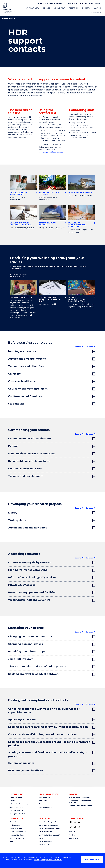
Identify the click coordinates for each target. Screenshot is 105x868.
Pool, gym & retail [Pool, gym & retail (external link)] (16, 814)
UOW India (43, 838)
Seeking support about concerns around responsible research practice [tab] (49, 744)
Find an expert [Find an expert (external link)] (45, 807)
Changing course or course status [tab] (30, 636)
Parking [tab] (13, 446)
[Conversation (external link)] (79, 827)
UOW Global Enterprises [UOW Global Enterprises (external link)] (49, 835)
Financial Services (17, 835)
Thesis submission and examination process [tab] (37, 666)
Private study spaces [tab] (22, 585)
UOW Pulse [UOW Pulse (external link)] (43, 845)
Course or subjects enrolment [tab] (28, 389)
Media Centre (44, 797)
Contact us (73, 832)
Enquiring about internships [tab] (27, 651)
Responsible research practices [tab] (29, 461)
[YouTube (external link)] (79, 822)
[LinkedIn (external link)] (75, 827)
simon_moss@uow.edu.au (52, 152)
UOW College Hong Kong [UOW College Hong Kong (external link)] (49, 829)
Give (51, 3)
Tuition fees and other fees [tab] (26, 366)
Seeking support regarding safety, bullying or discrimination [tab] (48, 727)
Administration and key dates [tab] (28, 528)
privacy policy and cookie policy (48, 860)
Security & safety (16, 811)
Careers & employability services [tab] (29, 562)
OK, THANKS (92, 860)
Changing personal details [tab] (26, 644)
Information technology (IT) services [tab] (32, 577)
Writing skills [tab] (17, 520)
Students (70, 3)
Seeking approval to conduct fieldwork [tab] (34, 674)
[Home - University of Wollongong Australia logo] (9, 8)
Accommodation (16, 807)
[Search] (42, 3)
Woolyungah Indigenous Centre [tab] (29, 600)
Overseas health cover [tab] (23, 381)
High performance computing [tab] (28, 570)
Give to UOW (74, 838)
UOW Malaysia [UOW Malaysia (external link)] (45, 842)
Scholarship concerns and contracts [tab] (32, 454)
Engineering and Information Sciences (80, 802)
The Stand (43, 801)
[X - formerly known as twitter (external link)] (75, 822)
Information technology (19, 804)
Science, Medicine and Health (80, 806)
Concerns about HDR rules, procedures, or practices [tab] (42, 734)
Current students (16, 797)
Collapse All (91, 347)
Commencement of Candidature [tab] (30, 439)
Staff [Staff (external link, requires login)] (82, 3)
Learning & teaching (18, 832)
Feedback (72, 835)
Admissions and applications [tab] (27, 359)
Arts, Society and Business (79, 797)
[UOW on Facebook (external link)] (71, 822)
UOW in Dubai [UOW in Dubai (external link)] (45, 832)
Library (60, 3)
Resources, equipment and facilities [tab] (32, 592)
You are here (8, 18)
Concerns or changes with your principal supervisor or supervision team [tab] (44, 711)
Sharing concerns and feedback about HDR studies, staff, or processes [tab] (48, 754)
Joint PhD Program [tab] (21, 659)
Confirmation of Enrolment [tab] (26, 396)
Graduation (14, 822)
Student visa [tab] (16, 404)
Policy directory (16, 829)
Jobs (11, 842)
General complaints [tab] (21, 763)
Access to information (18, 838)
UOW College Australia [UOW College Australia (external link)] (48, 825)
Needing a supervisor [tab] (22, 351)
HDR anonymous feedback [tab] (26, 770)
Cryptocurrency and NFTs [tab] (25, 469)
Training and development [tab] (26, 476)
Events (42, 804)
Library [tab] (13, 513)
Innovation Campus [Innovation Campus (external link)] (47, 822)
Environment (15, 825)
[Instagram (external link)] (71, 827)
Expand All (79, 347)
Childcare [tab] (14, 374)
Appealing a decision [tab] (22, 719)
